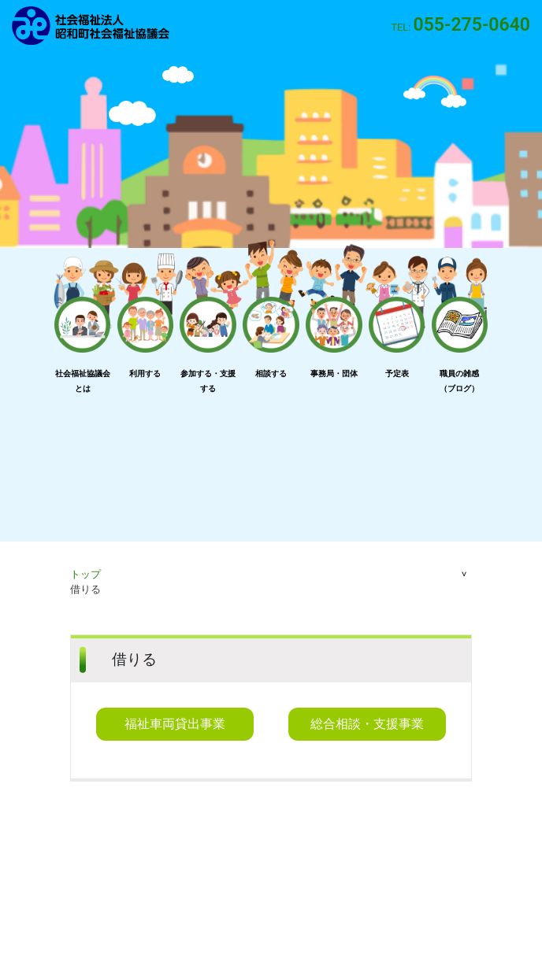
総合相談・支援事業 (367, 724)
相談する (271, 374)
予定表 (397, 374)
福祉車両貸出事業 (175, 724)
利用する (145, 374)
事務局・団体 (334, 374)
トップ (85, 574)
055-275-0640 (472, 25)
